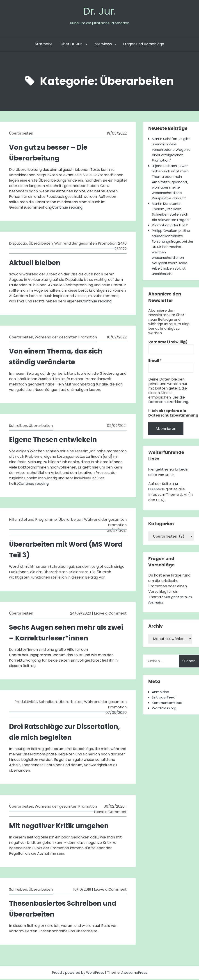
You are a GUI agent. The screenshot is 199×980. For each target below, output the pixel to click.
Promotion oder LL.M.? (171, 226)
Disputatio (18, 244)
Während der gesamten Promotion (85, 244)
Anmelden (161, 698)
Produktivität (26, 703)
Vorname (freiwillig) (168, 349)
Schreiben (18, 427)
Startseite (44, 45)
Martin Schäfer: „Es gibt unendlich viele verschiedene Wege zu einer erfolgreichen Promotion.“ (172, 151)
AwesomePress (136, 974)
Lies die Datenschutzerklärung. (169, 406)
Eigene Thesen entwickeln (57, 440)
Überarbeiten (21, 134)
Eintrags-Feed (165, 704)
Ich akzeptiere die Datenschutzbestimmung (173, 420)
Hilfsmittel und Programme (33, 521)
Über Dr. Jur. (72, 45)
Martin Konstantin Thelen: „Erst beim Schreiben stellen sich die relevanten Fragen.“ (173, 213)
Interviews (103, 45)
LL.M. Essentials (164, 493)
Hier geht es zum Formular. (167, 606)
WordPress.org (165, 715)
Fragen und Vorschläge (143, 45)
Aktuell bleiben (37, 264)
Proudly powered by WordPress (78, 974)
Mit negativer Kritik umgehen (63, 827)
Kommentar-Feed (168, 709)
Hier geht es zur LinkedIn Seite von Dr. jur (170, 479)
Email (155, 367)
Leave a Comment (110, 614)
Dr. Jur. (100, 12)
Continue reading (67, 208)
